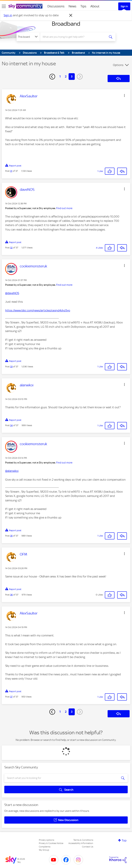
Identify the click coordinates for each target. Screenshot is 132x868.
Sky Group (44, 850)
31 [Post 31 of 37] (11, 171)
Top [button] (124, 840)
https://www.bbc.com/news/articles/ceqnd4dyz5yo (38, 310)
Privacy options (46, 840)
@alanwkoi (12, 471)
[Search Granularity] (28, 37)
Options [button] (118, 65)
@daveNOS (12, 293)
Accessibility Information (81, 843)
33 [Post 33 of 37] (11, 367)
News (72, 6)
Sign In (124, 6)
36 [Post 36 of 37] (11, 595)
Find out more (64, 208)
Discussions (56, 6)
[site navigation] (4, 6)
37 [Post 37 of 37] (11, 697)
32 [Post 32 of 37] (11, 248)
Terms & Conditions (83, 840)
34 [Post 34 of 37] (11, 425)
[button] (124, 95)
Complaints (45, 847)
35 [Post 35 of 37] (11, 536)
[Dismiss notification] (71, 15)
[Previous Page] (52, 77)
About (95, 6)
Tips (83, 6)
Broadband (66, 24)
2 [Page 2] (66, 76)
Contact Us (88, 847)
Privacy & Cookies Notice (51, 843)
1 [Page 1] (60, 76)
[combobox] (74, 37)
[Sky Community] (25, 6)
